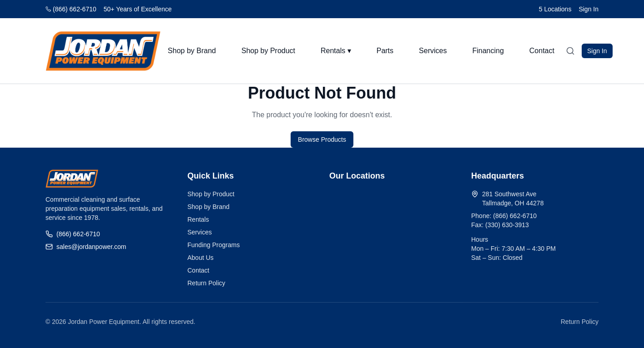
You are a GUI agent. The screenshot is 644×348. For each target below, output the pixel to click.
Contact (542, 51)
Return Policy (206, 283)
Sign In (589, 9)
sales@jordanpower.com (86, 247)
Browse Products (322, 139)
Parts (385, 51)
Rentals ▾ (336, 51)
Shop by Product (268, 51)
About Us (201, 258)
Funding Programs (214, 245)
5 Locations (555, 9)
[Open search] (570, 51)
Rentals (198, 219)
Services (433, 51)
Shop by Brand (192, 51)
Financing (488, 51)
